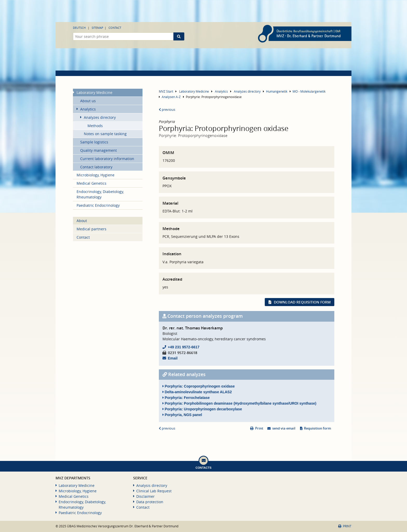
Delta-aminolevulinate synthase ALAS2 (197, 392)
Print (259, 428)
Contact (115, 28)
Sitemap (97, 28)
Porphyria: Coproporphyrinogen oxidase (199, 386)
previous (167, 110)
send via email (284, 428)
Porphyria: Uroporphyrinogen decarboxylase (202, 409)
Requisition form (317, 428)
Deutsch (79, 28)
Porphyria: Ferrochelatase (186, 398)
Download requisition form (302, 302)
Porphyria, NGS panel (182, 415)
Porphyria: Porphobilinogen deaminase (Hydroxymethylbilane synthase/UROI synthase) (239, 403)
